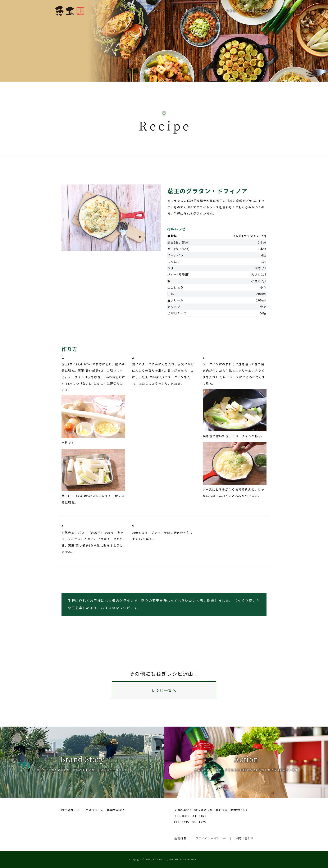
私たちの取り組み (260, 10)
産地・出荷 (208, 10)
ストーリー (161, 10)
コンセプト (134, 10)
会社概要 (180, 838)
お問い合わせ (245, 838)
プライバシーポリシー (211, 838)
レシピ (231, 10)
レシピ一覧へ (164, 690)
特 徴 (184, 10)
